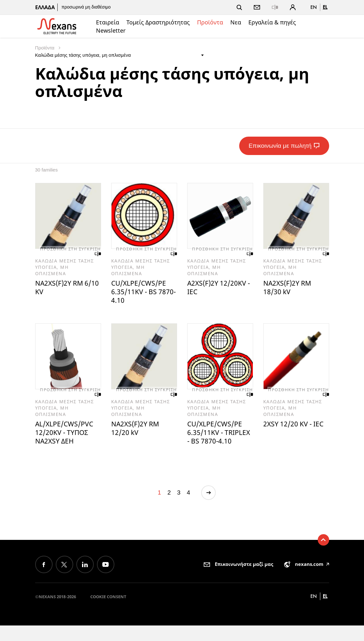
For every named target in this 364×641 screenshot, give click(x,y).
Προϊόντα (210, 22)
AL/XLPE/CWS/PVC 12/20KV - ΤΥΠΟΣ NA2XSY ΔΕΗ (67, 437)
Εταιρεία (108, 22)
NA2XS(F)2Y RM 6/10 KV (61, 289)
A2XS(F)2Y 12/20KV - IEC (220, 289)
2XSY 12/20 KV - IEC (290, 433)
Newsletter (111, 30)
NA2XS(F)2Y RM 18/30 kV (290, 289)
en (314, 7)
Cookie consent (108, 612)
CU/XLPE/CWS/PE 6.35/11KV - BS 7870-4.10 (141, 294)
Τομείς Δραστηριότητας (158, 22)
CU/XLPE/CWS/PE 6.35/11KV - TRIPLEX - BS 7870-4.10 (219, 442)
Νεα (236, 22)
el (325, 7)
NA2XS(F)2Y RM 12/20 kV (137, 433)
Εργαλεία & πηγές (272, 22)
